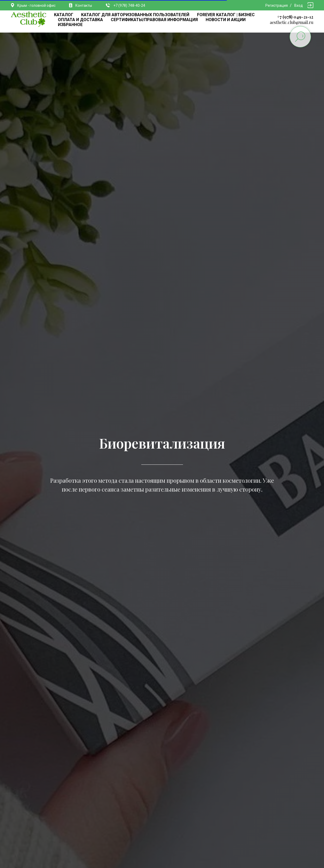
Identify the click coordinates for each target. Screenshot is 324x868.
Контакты (84, 5)
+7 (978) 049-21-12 (295, 17)
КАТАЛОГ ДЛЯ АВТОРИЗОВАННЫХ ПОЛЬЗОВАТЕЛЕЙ (135, 15)
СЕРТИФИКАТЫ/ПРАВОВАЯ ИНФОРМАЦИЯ (154, 20)
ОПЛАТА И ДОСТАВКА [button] (80, 20)
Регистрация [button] (277, 5)
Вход (299, 5)
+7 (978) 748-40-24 (129, 5)
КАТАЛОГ (64, 15)
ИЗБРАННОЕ (70, 25)
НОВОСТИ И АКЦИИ (226, 20)
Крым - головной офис (36, 5)
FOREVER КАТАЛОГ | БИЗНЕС (226, 15)
